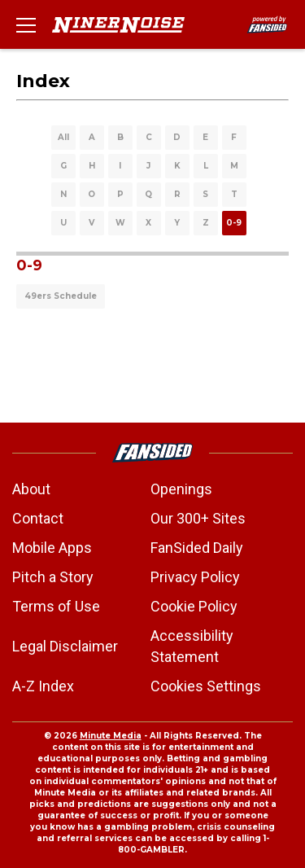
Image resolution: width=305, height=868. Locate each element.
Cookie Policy (194, 606)
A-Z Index (43, 686)
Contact (38, 518)
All (63, 137)
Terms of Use (56, 606)
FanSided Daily (197, 548)
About (31, 489)
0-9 (234, 223)
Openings (181, 489)
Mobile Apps (52, 548)
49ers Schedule (61, 296)
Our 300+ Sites (198, 518)
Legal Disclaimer (65, 646)
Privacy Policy (195, 577)
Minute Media (111, 736)
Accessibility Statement (192, 646)
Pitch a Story (53, 577)
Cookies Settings (206, 686)
